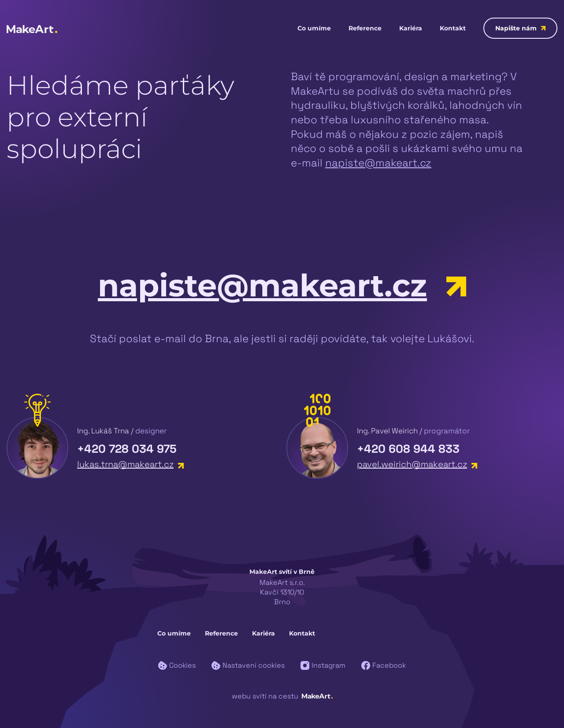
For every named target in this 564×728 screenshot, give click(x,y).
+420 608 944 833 (408, 449)
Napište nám (520, 28)
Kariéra (411, 28)
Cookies (177, 665)
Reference (365, 28)
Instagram (323, 665)
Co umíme (314, 28)
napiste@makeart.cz (378, 163)
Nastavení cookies (248, 665)
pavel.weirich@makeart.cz (417, 464)
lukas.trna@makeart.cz (130, 464)
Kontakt (453, 28)
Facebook (384, 665)
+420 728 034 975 (127, 449)
